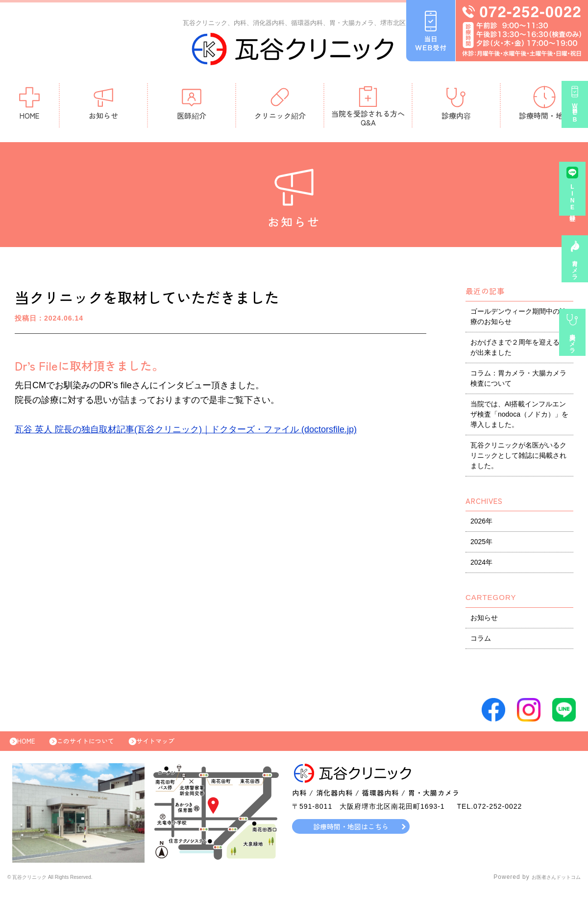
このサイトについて (98, 746)
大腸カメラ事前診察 (575, 347)
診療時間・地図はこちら (351, 834)
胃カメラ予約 (575, 273)
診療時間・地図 (545, 105)
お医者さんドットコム (549, 885)
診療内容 (456, 105)
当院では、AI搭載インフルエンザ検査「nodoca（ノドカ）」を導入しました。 (519, 417)
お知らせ (103, 105)
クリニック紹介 (280, 105)
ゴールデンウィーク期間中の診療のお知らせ (518, 319)
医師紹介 (192, 105)
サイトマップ (177, 746)
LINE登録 (575, 203)
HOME (29, 105)
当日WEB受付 (575, 119)
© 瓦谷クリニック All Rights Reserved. (66, 885)
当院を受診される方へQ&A (368, 109)
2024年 (481, 565)
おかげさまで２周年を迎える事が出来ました (518, 350)
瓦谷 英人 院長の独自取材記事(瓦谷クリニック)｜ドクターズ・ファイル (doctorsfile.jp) (186, 432)
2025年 (481, 544)
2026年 (481, 523)
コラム (481, 641)
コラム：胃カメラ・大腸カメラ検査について (518, 381)
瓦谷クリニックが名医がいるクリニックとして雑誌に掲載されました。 (518, 458)
